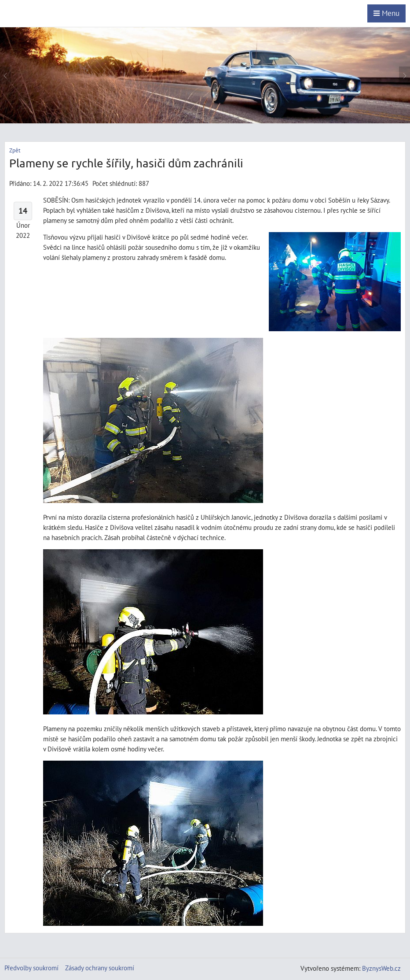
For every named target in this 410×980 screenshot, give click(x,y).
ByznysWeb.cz (381, 968)
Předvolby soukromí (31, 968)
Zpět (15, 150)
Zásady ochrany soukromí (100, 968)
